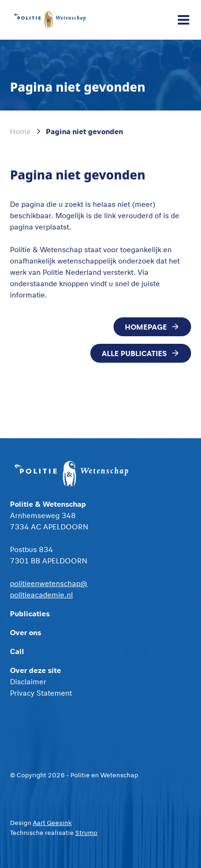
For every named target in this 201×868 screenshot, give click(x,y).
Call (17, 651)
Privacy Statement (41, 693)
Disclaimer (28, 681)
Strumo (86, 833)
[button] (182, 20)
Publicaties (30, 613)
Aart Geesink (52, 823)
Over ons (26, 632)
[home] (50, 20)
